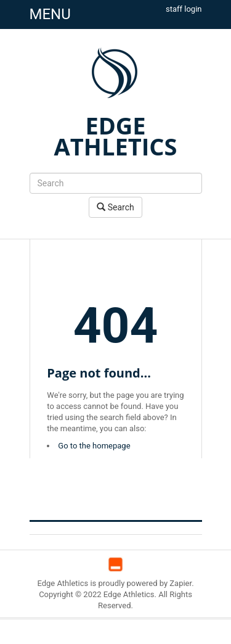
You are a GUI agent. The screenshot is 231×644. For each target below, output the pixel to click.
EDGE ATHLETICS (116, 136)
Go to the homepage (94, 446)
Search (115, 207)
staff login (184, 9)
